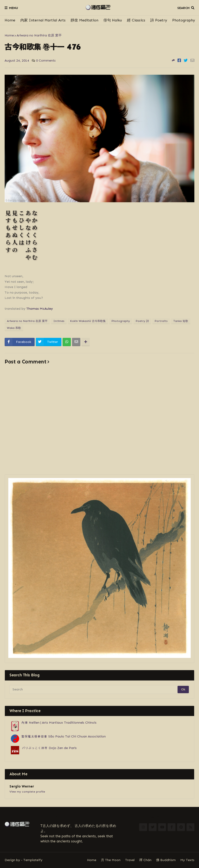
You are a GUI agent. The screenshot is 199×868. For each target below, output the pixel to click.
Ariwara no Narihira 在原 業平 (39, 35)
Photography (184, 20)
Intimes (59, 321)
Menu (14, 8)
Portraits (161, 321)
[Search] (94, 690)
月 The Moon (111, 860)
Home (10, 20)
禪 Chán (145, 860)
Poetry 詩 (142, 321)
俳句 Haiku (113, 20)
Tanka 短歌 (181, 321)
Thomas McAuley (40, 309)
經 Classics (136, 20)
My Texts (187, 860)
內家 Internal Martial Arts (43, 20)
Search (183, 8)
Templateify (33, 860)
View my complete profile (27, 792)
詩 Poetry (159, 20)
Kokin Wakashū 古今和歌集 (88, 321)
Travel (130, 860)
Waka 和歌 (14, 328)
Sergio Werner (22, 786)
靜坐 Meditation (84, 20)
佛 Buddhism (166, 860)
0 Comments (46, 61)
